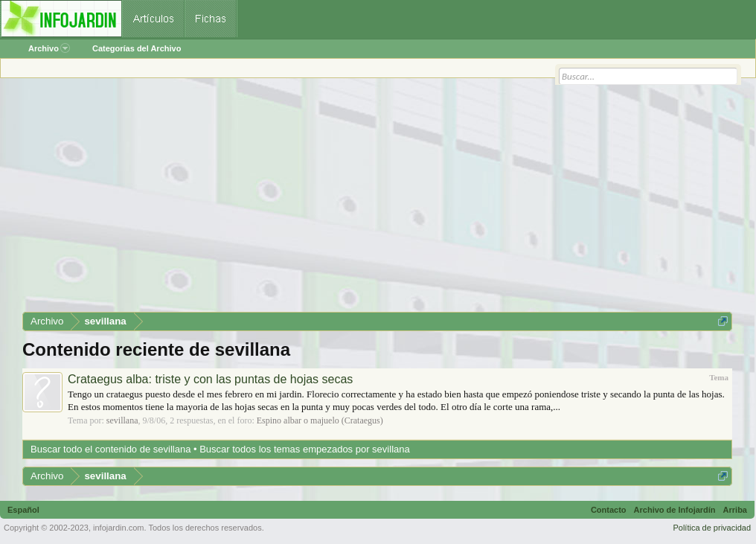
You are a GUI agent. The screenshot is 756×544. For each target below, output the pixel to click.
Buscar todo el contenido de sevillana (110, 449)
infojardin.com (118, 528)
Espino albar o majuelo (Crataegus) (320, 420)
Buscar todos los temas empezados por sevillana (305, 449)
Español (23, 510)
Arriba (735, 510)
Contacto (609, 510)
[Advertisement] (377, 200)
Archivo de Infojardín (675, 510)
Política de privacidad (712, 528)
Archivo (49, 48)
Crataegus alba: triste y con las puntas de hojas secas (210, 379)
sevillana (122, 420)
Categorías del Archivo (137, 48)
